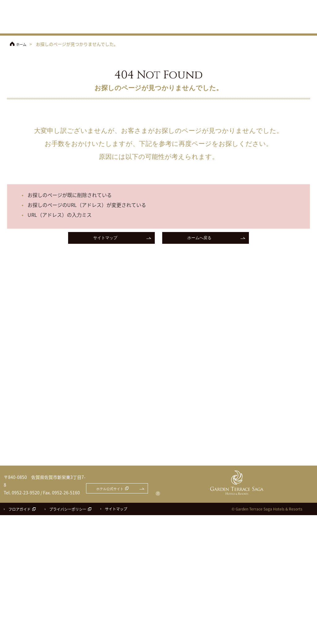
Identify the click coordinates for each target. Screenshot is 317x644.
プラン (124, 26)
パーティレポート (298, 26)
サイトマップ (105, 239)
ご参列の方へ (267, 13)
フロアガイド (20, 638)
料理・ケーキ (235, 26)
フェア (102, 26)
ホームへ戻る (199, 239)
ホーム (23, 44)
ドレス (265, 26)
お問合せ (295, 4)
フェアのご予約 (254, 4)
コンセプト (149, 26)
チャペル (176, 26)
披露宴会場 (204, 26)
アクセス (230, 13)
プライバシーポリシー (68, 638)
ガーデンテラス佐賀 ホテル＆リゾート (35, 17)
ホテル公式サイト (199, 4)
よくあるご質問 (300, 13)
